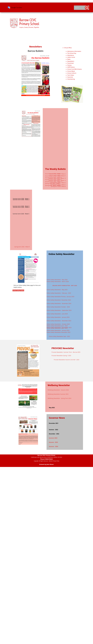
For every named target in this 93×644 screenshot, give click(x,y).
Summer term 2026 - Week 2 (21, 200)
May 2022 (52, 408)
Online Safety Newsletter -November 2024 (59, 300)
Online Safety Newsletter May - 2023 (57, 328)
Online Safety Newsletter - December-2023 (59, 321)
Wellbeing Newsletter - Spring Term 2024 (59, 398)
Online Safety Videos (18, 290)
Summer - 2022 (54, 430)
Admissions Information (74, 51)
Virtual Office (68, 48)
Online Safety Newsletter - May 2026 (57, 280)
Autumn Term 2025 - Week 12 (57, 180)
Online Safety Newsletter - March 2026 (58, 282)
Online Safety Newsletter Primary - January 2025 (60, 297)
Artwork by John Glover (46, 464)
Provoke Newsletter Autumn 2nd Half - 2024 (67, 360)
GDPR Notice (71, 67)
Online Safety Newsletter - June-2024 (57, 314)
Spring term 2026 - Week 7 (58, 185)
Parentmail (70, 63)
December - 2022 (54, 434)
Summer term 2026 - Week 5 (21, 214)
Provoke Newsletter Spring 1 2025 (61, 356)
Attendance (71, 55)
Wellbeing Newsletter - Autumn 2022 (58, 390)
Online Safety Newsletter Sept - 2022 (59, 336)
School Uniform (72, 73)
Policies (69, 65)
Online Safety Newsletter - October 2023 (58, 324)
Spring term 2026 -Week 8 (58, 186)
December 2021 (54, 423)
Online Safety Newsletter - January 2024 (58, 317)
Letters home (71, 57)
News (69, 59)
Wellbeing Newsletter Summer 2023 (58, 394)
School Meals (71, 71)
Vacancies (70, 77)
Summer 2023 (53, 438)
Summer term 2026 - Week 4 (21, 207)
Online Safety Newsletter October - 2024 (58, 307)
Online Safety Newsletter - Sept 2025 (65, 286)
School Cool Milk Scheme (75, 69)
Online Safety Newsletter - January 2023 (58, 330)
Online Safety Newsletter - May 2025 (57, 290)
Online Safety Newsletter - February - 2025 (59, 293)
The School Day (72, 53)
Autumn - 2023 (53, 442)
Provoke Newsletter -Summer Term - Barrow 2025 (66, 352)
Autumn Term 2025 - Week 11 (54, 182)
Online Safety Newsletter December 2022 (58, 332)
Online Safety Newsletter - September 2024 (59, 310)
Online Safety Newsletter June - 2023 (57, 326)
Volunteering (71, 79)
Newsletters (71, 61)
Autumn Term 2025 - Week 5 (57, 176)
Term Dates (71, 75)
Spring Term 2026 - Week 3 (58, 183)
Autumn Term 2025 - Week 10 (57, 178)
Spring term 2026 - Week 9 (22, 247)
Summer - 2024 (54, 446)
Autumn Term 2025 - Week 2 (57, 174)
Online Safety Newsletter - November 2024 (59, 303)
